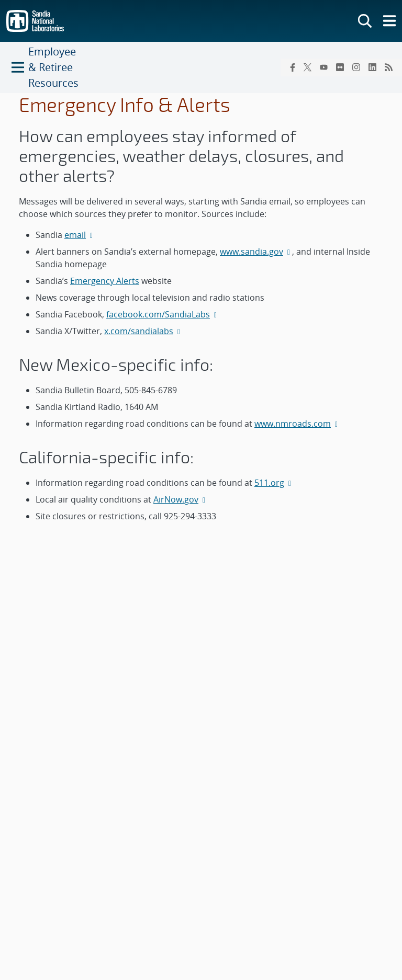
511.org (274, 483)
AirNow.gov (180, 499)
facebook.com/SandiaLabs (163, 314)
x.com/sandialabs (143, 331)
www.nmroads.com (297, 424)
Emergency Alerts (105, 281)
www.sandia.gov (256, 252)
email (80, 235)
